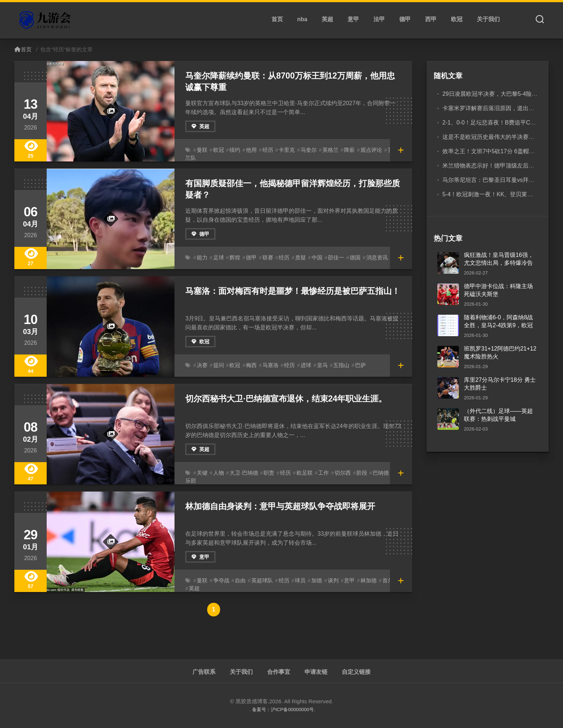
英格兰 (324, 150)
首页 (277, 19)
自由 (238, 581)
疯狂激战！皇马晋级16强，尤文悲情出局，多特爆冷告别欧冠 (499, 263)
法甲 (379, 19)
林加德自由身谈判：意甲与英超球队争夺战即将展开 (276, 506)
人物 (218, 473)
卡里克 (283, 150)
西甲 (431, 19)
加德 (311, 581)
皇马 (317, 365)
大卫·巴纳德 (241, 473)
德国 (348, 258)
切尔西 (336, 473)
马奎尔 (303, 150)
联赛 (265, 258)
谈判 (327, 581)
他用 (249, 150)
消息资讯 (369, 258)
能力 (202, 258)
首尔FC (382, 581)
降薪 (342, 150)
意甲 (353, 19)
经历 (265, 150)
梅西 (249, 365)
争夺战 (220, 581)
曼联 (202, 150)
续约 (233, 150)
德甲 (405, 19)
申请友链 (316, 672)
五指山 (335, 365)
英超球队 (259, 581)
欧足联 (299, 473)
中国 (312, 258)
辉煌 (233, 258)
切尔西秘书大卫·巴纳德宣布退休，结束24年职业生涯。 (282, 398)
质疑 (296, 258)
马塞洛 (267, 365)
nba (302, 19)
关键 (202, 473)
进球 (301, 365)
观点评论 (363, 150)
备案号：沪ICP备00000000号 (283, 709)
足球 (218, 258)
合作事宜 (279, 672)
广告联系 (204, 672)
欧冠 (457, 19)
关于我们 (488, 19)
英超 (327, 19)
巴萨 (353, 365)
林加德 (360, 581)
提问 (218, 365)
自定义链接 (356, 672)
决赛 (202, 365)
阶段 (354, 473)
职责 (265, 473)
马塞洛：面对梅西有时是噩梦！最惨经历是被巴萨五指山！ (288, 290)
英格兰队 (389, 150)
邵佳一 (330, 258)
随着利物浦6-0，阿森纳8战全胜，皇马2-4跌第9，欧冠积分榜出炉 (498, 325)
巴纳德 (372, 473)
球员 (295, 581)
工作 (317, 473)
